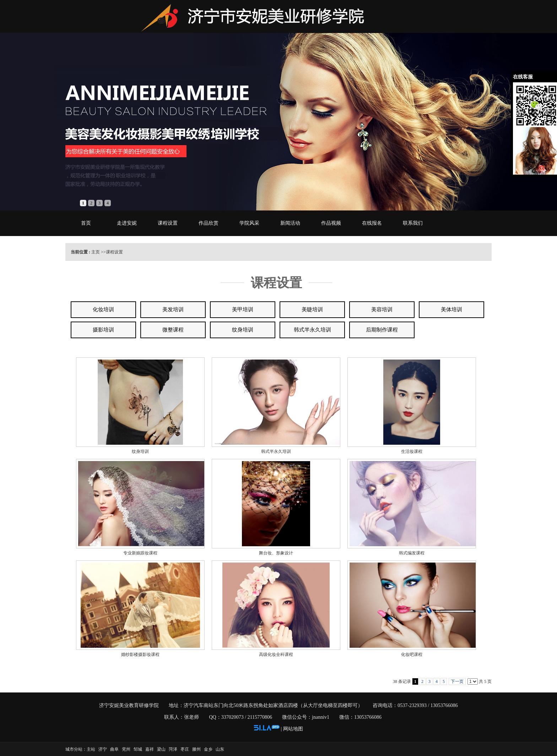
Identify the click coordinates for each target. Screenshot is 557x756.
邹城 (138, 749)
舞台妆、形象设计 (276, 553)
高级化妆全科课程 (276, 654)
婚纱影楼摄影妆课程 (140, 654)
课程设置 (114, 252)
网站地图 (293, 729)
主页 (96, 252)
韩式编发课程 (412, 553)
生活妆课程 (412, 451)
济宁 (103, 749)
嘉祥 (150, 749)
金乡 (208, 749)
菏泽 (173, 749)
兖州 (126, 749)
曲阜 (114, 749)
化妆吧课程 (412, 654)
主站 (91, 749)
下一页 (457, 681)
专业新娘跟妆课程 (140, 553)
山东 (220, 749)
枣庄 (185, 749)
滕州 (196, 749)
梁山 (161, 749)
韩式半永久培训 (276, 451)
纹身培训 (140, 451)
